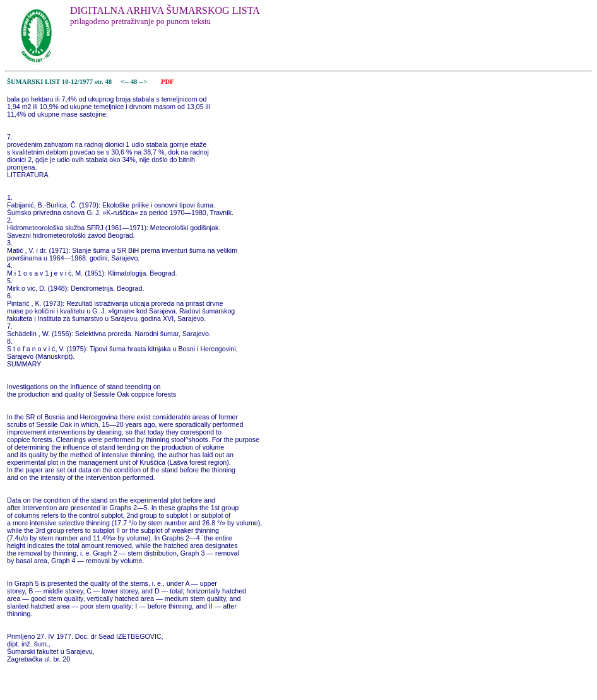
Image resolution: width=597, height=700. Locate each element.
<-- (125, 82)
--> (144, 82)
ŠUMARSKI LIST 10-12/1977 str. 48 (59, 82)
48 (135, 82)
